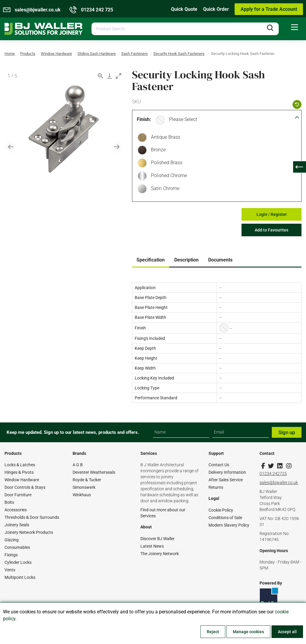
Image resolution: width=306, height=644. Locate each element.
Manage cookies (248, 632)
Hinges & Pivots (19, 472)
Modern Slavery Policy (229, 525)
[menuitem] (295, 27)
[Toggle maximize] (118, 76)
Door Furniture (18, 495)
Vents (10, 570)
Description (186, 260)
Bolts (9, 502)
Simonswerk (84, 487)
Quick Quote (184, 9)
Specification (151, 260)
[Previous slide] (11, 147)
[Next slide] (117, 147)
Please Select (183, 119)
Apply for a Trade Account (269, 9)
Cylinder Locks (18, 562)
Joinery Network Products (29, 532)
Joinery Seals (17, 525)
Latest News (152, 546)
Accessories (16, 510)
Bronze (157, 150)
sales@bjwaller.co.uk (279, 482)
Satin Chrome (164, 189)
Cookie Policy (221, 510)
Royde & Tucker (87, 480)
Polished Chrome (167, 176)
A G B (78, 465)
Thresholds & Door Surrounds (32, 517)
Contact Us (219, 465)
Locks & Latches (20, 465)
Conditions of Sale (225, 518)
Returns (216, 487)
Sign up (287, 432)
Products (28, 54)
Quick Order (216, 9)
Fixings (11, 555)
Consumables (17, 547)
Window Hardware (56, 54)
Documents (220, 260)
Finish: (144, 119)
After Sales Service (226, 480)
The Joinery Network (160, 554)
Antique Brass (164, 138)
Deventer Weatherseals (94, 472)
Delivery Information (227, 472)
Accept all (287, 632)
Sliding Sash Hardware (97, 54)
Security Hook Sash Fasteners (179, 54)
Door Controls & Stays (25, 487)
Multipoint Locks (20, 577)
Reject (213, 632)
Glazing (12, 540)
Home (10, 54)
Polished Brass (165, 163)
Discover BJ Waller (157, 539)
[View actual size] (100, 76)
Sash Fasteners (135, 54)
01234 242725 (273, 473)
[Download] (109, 76)
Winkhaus (82, 495)
